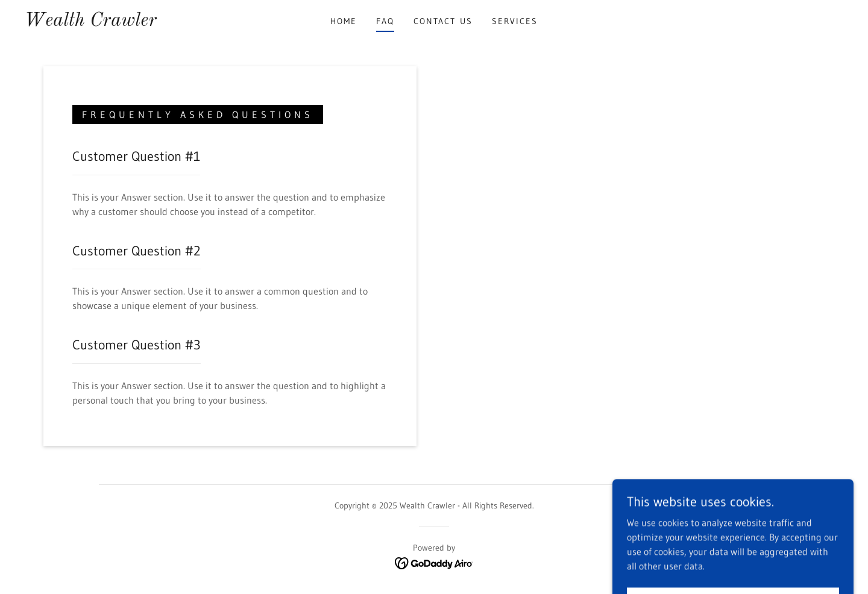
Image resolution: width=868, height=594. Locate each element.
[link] (90, 22)
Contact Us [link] (443, 21)
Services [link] (515, 21)
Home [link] (344, 21)
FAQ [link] (385, 21)
